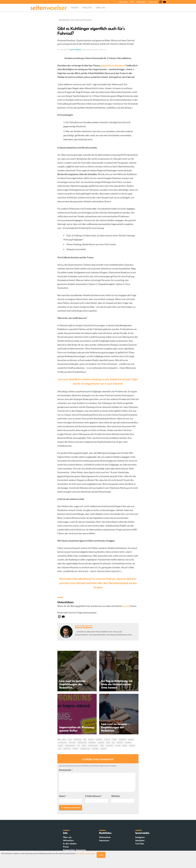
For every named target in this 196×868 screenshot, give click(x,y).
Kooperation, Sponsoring (74, 850)
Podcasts (87, 8)
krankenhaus (82, 742)
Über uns (100, 8)
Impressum (153, 2)
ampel (64, 739)
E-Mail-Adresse (94, 796)
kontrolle (72, 742)
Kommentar (66, 770)
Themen (75, 8)
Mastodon (140, 840)
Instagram (140, 837)
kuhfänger (92, 742)
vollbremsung (85, 749)
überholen (67, 749)
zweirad (103, 749)
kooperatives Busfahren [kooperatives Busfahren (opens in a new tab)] (113, 65)
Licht (108, 742)
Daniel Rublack (75, 50)
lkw (113, 742)
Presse (66, 847)
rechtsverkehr (93, 746)
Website (116, 796)
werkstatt (95, 749)
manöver (120, 742)
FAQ (132, 2)
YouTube (140, 844)
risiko (102, 746)
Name (63, 796)
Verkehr (76, 749)
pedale (60, 746)
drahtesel (99, 739)
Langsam (101, 742)
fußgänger (123, 739)
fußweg (131, 739)
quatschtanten (70, 746)
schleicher (110, 746)
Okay (101, 855)
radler (84, 746)
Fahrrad (107, 739)
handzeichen (63, 742)
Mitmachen (123, 2)
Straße (125, 746)
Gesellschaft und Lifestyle (70, 20)
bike (85, 739)
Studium (88, 20)
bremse (91, 739)
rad (78, 746)
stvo (60, 749)
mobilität (128, 742)
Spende (126, 606)
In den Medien (70, 844)
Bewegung (77, 739)
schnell (118, 746)
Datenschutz (141, 2)
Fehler (115, 739)
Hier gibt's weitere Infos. (86, 853)
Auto (70, 739)
